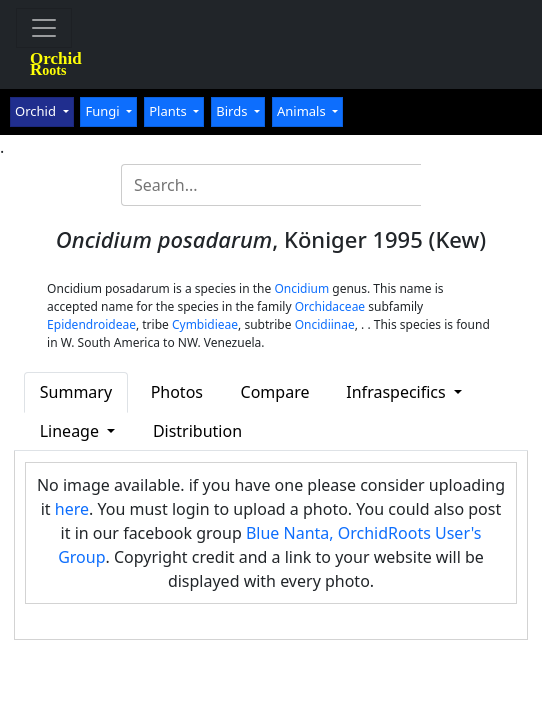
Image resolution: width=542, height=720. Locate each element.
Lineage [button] (71, 431)
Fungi (104, 111)
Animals (303, 111)
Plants (169, 111)
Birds (233, 111)
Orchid (37, 111)
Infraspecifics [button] (398, 392)
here (72, 509)
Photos (177, 392)
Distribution (197, 431)
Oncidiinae (325, 324)
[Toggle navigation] (44, 28)
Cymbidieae (205, 324)
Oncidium (301, 288)
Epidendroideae (91, 324)
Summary (76, 392)
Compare (275, 392)
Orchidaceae (330, 306)
